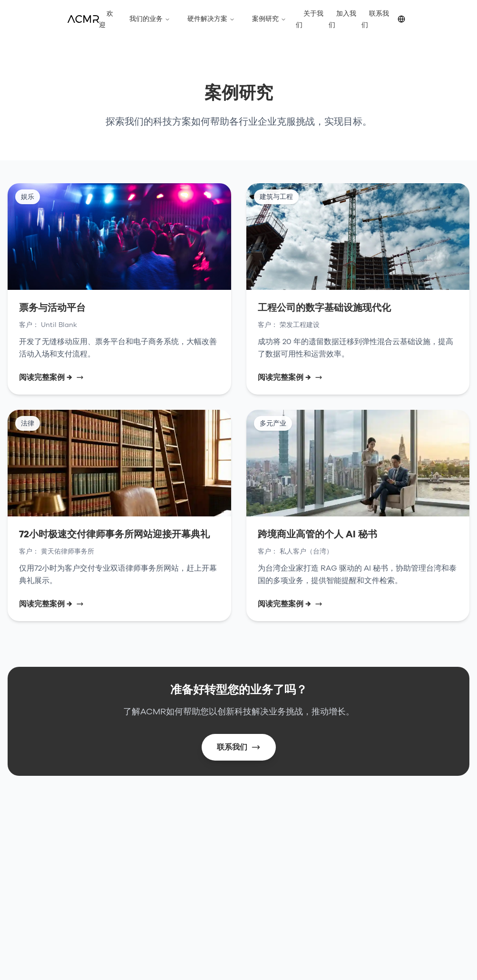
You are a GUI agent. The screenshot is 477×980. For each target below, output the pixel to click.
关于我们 (310, 19)
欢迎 (106, 19)
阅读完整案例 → (51, 377)
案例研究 (269, 19)
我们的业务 (150, 19)
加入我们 (342, 19)
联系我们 (375, 19)
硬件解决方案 (211, 19)
